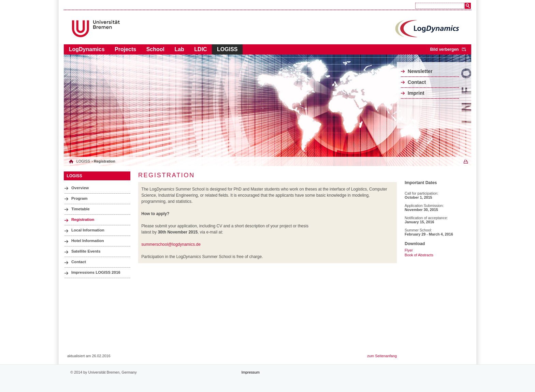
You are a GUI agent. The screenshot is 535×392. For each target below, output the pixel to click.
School (155, 49)
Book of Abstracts (419, 255)
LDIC (200, 49)
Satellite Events (86, 251)
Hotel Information (88, 241)
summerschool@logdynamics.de (171, 244)
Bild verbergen (444, 49)
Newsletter (420, 71)
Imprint (416, 93)
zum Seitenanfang (382, 356)
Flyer (409, 250)
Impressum (251, 372)
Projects (125, 49)
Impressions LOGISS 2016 (96, 272)
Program (79, 198)
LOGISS (227, 49)
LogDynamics (87, 49)
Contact (417, 82)
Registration (83, 220)
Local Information (88, 230)
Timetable (81, 209)
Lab (179, 49)
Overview (80, 188)
